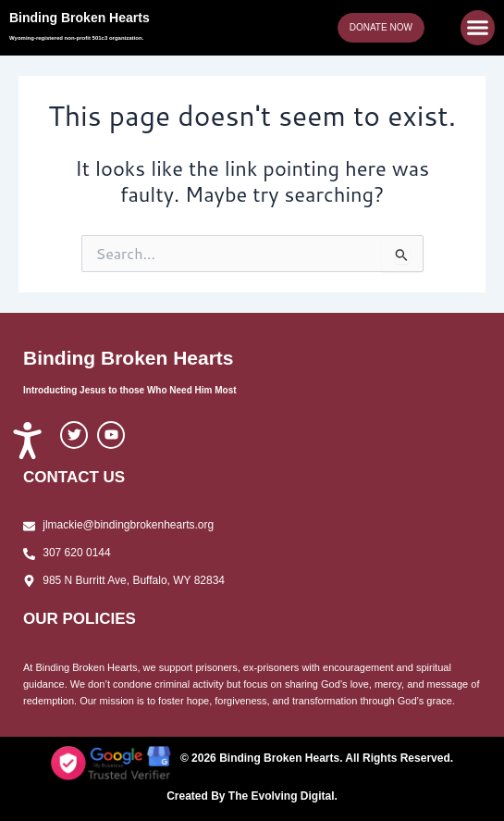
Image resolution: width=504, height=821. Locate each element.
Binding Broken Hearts (80, 18)
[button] (478, 28)
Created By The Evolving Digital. (252, 796)
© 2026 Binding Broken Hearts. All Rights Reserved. (317, 758)
